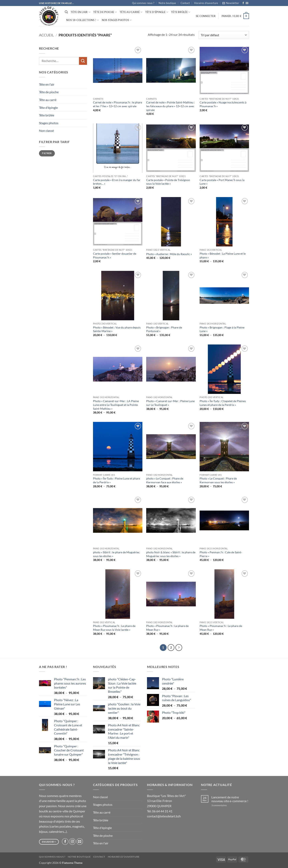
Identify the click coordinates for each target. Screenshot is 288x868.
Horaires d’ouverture (206, 3)
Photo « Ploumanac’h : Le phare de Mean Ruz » (167, 628)
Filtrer (47, 153)
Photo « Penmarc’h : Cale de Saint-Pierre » (221, 554)
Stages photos (49, 123)
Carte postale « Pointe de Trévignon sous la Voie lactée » (168, 182)
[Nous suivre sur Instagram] (72, 841)
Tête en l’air (80, 12)
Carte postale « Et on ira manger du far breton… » (117, 182)
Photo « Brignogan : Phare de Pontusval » (164, 329)
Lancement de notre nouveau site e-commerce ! (230, 799)
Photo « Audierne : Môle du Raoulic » (169, 254)
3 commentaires (224, 805)
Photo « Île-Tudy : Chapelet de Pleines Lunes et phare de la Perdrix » (223, 403)
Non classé (46, 131)
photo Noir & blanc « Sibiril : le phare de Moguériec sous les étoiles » (171, 554)
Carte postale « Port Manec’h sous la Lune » (222, 182)
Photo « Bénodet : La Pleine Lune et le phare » (223, 255)
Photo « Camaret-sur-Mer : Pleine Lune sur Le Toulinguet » (170, 403)
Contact (185, 3)
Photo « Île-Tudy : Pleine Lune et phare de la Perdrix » (116, 480)
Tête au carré (131, 12)
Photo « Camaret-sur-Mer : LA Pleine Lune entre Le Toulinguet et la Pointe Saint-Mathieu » (116, 405)
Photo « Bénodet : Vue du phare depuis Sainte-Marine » (117, 329)
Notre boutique (167, 3)
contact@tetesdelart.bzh (164, 816)
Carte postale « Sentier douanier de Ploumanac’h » (115, 255)
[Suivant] (179, 648)
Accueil (46, 35)
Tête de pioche (105, 12)
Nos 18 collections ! (83, 20)
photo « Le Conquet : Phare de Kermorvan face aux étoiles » (165, 480)
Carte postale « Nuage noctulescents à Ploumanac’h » (223, 104)
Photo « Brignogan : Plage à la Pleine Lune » (222, 329)
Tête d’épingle (157, 12)
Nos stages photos (117, 20)
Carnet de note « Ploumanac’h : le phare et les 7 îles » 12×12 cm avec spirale (117, 104)
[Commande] (224, 35)
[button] (231, 3)
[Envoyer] (83, 61)
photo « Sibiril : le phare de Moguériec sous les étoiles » (116, 554)
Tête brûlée (181, 12)
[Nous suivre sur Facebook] (243, 3)
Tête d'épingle (48, 108)
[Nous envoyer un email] (247, 3)
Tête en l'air (47, 84)
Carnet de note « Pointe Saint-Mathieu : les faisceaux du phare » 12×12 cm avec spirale (170, 106)
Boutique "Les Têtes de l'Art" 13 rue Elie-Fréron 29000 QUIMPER (166, 801)
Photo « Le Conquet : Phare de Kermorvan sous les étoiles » (218, 480)
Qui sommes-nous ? (143, 3)
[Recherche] (66, 12)
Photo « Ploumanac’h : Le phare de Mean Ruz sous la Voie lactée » (114, 628)
